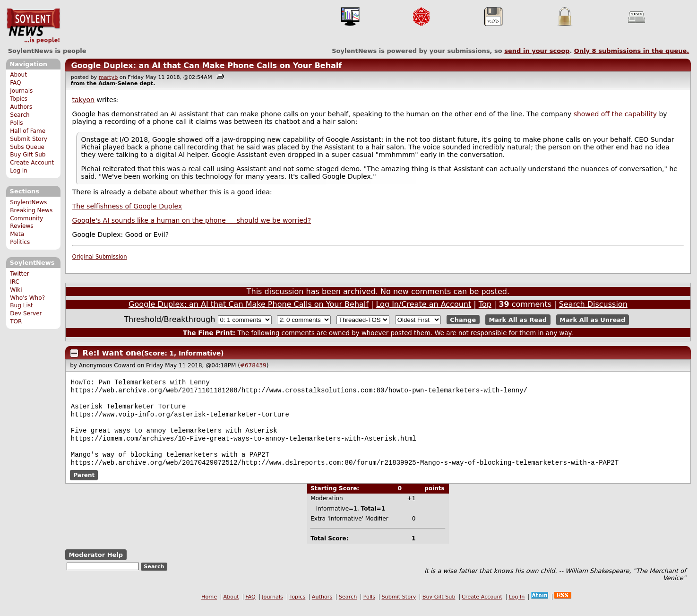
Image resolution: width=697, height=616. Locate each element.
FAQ (15, 83)
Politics (20, 242)
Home (209, 607)
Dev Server (26, 313)
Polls (16, 123)
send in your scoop (537, 51)
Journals (21, 91)
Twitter (19, 274)
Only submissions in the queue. (632, 51)
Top (485, 304)
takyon (83, 100)
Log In (19, 171)
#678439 (253, 365)
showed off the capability (615, 114)
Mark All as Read (518, 320)
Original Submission (100, 257)
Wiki (16, 290)
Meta (17, 234)
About (18, 75)
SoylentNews (33, 26)
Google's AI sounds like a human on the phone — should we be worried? (192, 220)
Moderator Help (96, 565)
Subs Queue (27, 147)
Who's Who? (27, 298)
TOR (16, 321)
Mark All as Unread (592, 320)
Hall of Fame (28, 131)
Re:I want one (112, 353)
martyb (108, 77)
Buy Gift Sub (28, 155)
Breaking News (31, 210)
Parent (84, 486)
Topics (19, 99)
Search (20, 115)
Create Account (32, 163)
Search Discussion (593, 304)
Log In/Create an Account (423, 304)
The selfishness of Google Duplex (127, 206)
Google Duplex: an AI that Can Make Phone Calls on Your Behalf (206, 65)
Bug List (22, 305)
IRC (15, 282)
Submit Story (29, 139)
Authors (21, 107)
